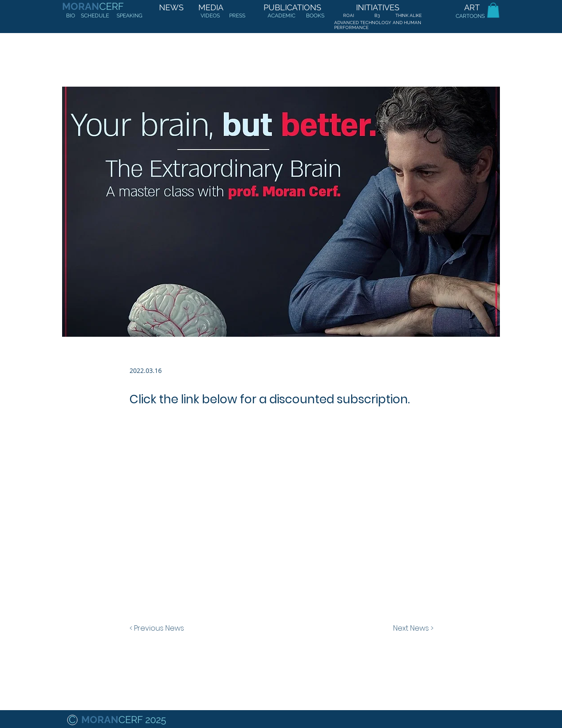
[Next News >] (411, 628)
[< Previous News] (159, 628)
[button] (493, 10)
